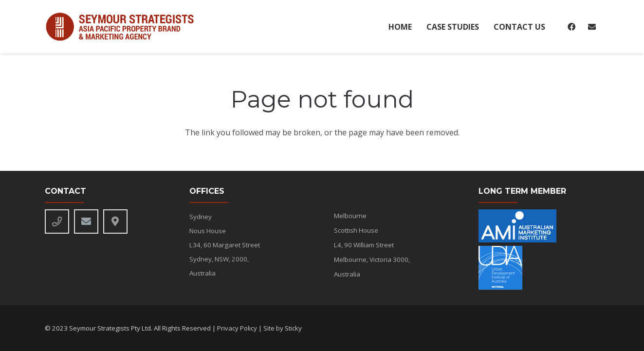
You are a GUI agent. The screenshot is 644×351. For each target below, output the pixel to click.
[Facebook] (571, 27)
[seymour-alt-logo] (124, 27)
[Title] (115, 222)
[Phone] (57, 222)
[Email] (592, 27)
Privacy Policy (237, 328)
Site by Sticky (283, 328)
